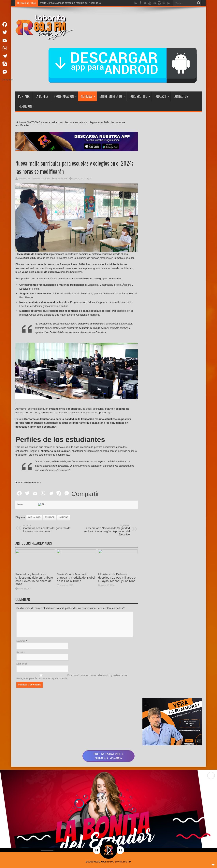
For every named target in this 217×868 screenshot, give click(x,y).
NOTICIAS (88, 96)
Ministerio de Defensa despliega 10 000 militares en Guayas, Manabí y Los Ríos (118, 543)
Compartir (85, 441)
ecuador (50, 465)
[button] (211, 788)
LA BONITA (42, 96)
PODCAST (162, 96)
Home (21, 122)
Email (20, 600)
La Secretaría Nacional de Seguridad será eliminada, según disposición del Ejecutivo (106, 478)
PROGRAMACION (65, 96)
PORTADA (24, 96)
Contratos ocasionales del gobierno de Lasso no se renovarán (47, 476)
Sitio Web (22, 611)
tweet (20, 452)
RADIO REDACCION (41, 179)
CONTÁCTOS (181, 96)
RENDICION (27, 106)
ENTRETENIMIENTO (112, 96)
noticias (64, 465)
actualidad (34, 465)
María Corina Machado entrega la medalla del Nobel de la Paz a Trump (76, 543)
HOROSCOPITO (140, 96)
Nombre (21, 589)
